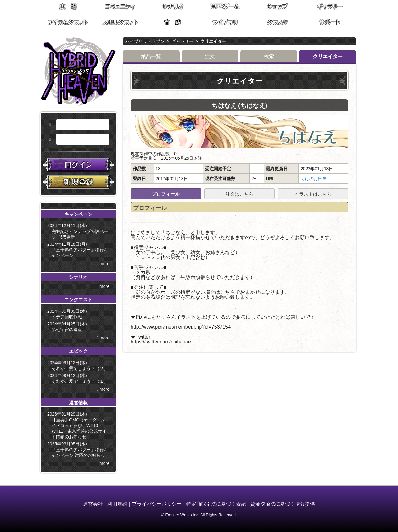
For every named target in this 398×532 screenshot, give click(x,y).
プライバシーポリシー (157, 504)
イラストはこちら (313, 194)
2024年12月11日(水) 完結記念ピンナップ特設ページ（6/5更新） (79, 231)
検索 (269, 56)
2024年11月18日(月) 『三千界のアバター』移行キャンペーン (79, 250)
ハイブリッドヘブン (145, 41)
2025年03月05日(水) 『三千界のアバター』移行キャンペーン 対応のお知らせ (79, 449)
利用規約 (117, 504)
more (104, 264)
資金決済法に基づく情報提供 (283, 504)
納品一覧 (151, 56)
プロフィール (166, 194)
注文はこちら (239, 194)
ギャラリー (183, 41)
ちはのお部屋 (314, 179)
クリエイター (213, 41)
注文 (210, 56)
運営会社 (93, 504)
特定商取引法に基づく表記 (216, 504)
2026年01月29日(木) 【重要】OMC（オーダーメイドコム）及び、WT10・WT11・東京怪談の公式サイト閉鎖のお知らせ (78, 425)
